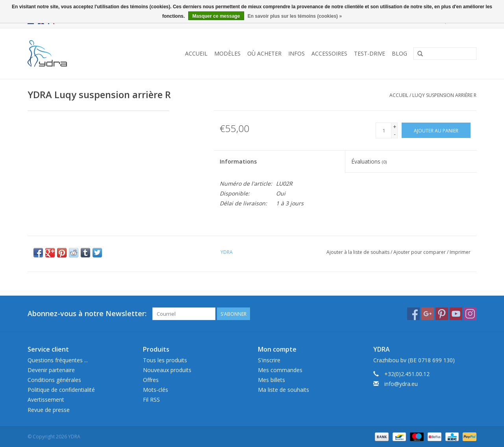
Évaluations (369, 161)
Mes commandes (280, 370)
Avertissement (46, 400)
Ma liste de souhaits (283, 390)
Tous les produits (165, 360)
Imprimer (460, 252)
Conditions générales (54, 380)
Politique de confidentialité (61, 390)
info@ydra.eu (401, 384)
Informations (238, 161)
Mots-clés (156, 390)
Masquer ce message (216, 16)
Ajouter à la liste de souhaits (358, 252)
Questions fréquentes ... (58, 360)
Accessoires (329, 53)
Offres (151, 380)
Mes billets (271, 380)
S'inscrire (269, 360)
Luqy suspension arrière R (444, 95)
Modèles (227, 53)
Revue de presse (49, 410)
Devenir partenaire (51, 370)
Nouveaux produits (167, 370)
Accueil (196, 53)
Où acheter (264, 53)
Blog (399, 53)
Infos (296, 53)
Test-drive (370, 53)
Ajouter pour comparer (420, 252)
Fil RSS (151, 400)
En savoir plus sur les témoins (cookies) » (295, 16)
